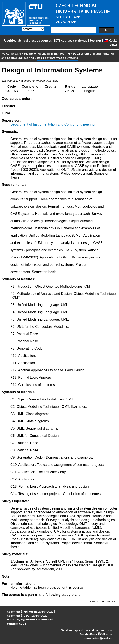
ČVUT (27, 615)
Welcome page (11, 53)
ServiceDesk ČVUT (93, 634)
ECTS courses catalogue (71, 40)
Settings (96, 40)
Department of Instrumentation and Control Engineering (52, 124)
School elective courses (35, 40)
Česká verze (110, 42)
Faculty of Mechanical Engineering (47, 53)
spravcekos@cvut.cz (98, 638)
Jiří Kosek (30, 611)
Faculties (10, 40)
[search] (73, 30)
